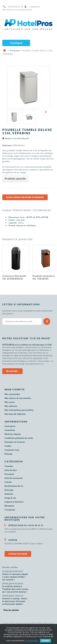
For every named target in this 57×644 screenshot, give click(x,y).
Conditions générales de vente (19, 438)
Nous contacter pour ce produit (25, 197)
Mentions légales (13, 434)
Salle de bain (11, 470)
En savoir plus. (32, 641)
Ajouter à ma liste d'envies (17, 138)
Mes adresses (11, 406)
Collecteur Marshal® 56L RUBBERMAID (14, 277)
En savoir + (12, 371)
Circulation (10, 510)
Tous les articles (11, 610)
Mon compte (15, 389)
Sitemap (8, 454)
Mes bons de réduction (15, 414)
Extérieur (9, 494)
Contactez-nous (12, 450)
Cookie (8, 446)
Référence (7, 146)
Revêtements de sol (14, 486)
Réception (9, 506)
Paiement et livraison (15, 442)
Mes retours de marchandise (18, 398)
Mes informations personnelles (19, 410)
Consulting (10, 430)
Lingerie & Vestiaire (14, 502)
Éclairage (9, 490)
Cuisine (8, 482)
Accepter (45, 641)
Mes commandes (12, 394)
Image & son (10, 498)
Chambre (9, 466)
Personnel (9, 474)
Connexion (35, 7)
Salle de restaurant (14, 478)
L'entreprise (10, 426)
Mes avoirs (10, 402)
